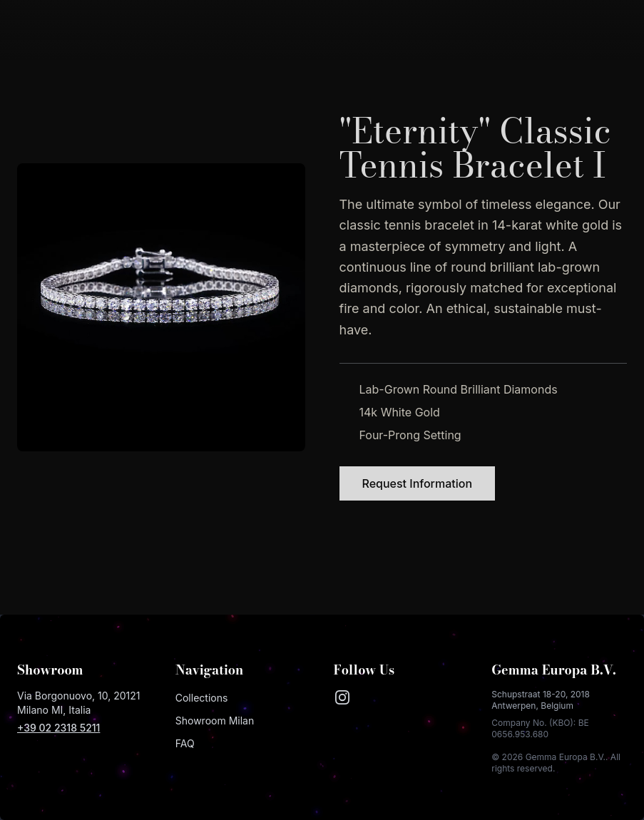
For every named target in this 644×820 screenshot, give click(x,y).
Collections (202, 698)
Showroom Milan (215, 721)
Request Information (418, 483)
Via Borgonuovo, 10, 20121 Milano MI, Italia (79, 703)
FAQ (185, 743)
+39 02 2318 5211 (58, 728)
